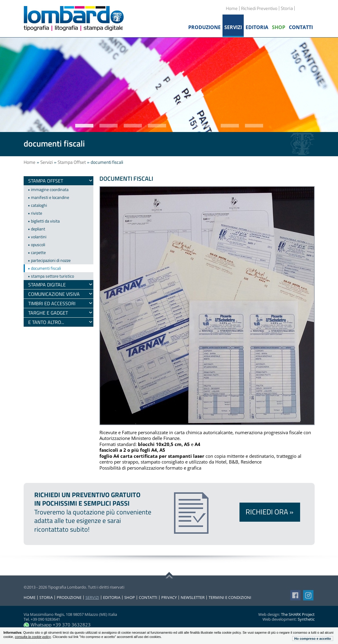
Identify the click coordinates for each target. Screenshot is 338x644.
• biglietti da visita (44, 221)
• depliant (37, 229)
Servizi (47, 162)
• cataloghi (37, 205)
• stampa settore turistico (51, 276)
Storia (46, 598)
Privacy (169, 598)
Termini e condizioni (230, 598)
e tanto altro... (46, 322)
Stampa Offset (72, 162)
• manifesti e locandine (49, 197)
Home (232, 8)
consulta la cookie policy (33, 637)
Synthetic (306, 619)
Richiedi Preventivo (259, 8)
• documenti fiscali (44, 268)
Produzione (69, 598)
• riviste (35, 213)
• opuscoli (37, 244)
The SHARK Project (298, 614)
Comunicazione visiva (54, 294)
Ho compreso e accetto (313, 639)
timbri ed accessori (52, 303)
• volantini (37, 237)
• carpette (37, 252)
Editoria (112, 598)
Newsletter (193, 598)
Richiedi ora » (269, 512)
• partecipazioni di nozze (49, 260)
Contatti (148, 598)
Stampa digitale (47, 285)
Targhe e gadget (48, 313)
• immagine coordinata (48, 189)
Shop (130, 598)
